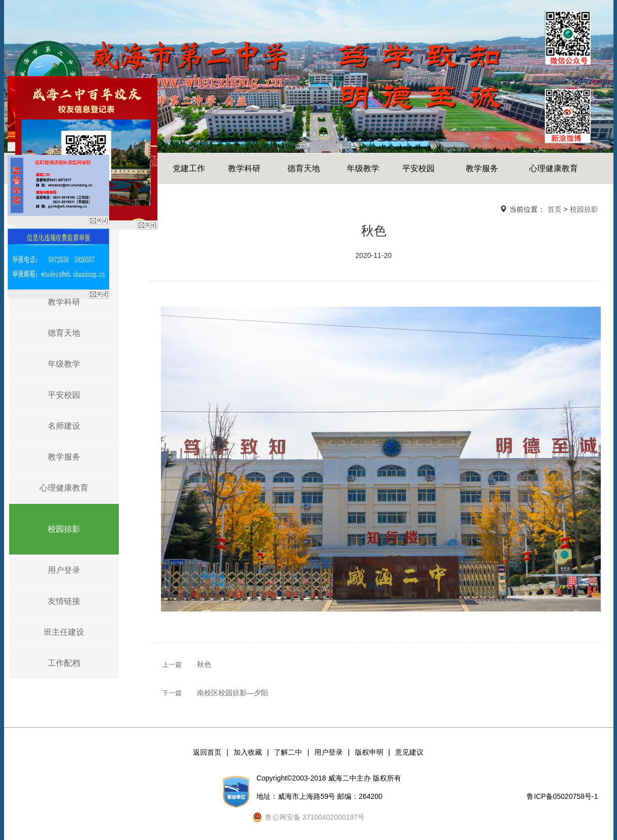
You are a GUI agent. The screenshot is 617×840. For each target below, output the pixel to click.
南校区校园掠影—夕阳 (233, 693)
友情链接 (64, 601)
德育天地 (304, 168)
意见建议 (409, 752)
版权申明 (369, 752)
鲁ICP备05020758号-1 (562, 796)
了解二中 (288, 752)
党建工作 (189, 168)
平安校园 (418, 168)
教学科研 (244, 168)
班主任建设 (64, 632)
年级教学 (363, 168)
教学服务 (482, 168)
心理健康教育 (554, 168)
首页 (555, 209)
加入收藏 (248, 752)
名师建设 (64, 426)
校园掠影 (64, 529)
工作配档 (64, 663)
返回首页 (207, 752)
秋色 (204, 664)
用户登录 (64, 570)
